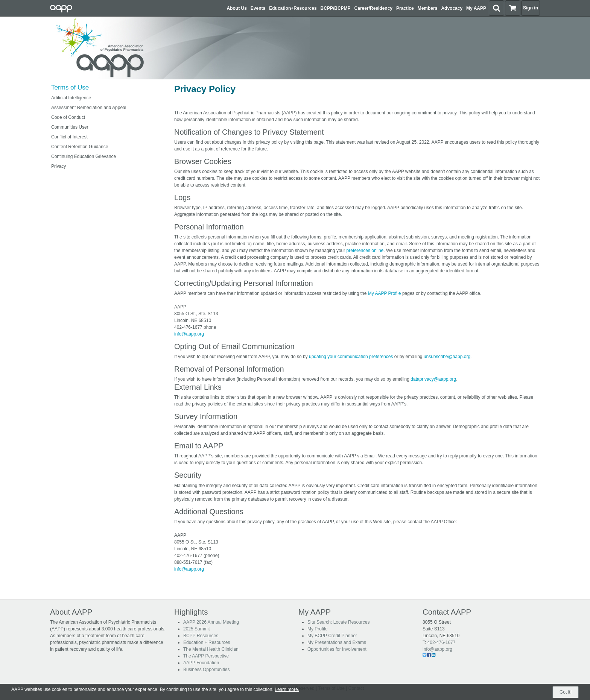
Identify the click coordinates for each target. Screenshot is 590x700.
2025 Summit (197, 629)
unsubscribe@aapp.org (447, 357)
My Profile (317, 629)
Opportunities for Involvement (337, 649)
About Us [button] (237, 8)
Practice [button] (405, 8)
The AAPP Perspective (206, 656)
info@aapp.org (189, 334)
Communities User (70, 127)
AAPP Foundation (201, 663)
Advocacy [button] (452, 8)
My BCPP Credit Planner (332, 636)
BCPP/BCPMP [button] (336, 8)
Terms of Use (70, 87)
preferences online (365, 251)
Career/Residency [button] (373, 8)
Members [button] (428, 8)
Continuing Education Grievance (84, 156)
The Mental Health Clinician (211, 649)
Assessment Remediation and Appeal (89, 108)
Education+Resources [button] (293, 8)
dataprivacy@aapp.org (433, 379)
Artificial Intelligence (71, 98)
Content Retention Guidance (80, 147)
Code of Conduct (68, 117)
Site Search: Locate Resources (338, 622)
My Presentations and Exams (337, 642)
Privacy (59, 166)
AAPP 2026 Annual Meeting (211, 622)
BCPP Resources (201, 636)
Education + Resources (207, 642)
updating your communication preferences (351, 357)
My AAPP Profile (385, 293)
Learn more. (287, 689)
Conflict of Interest (69, 137)
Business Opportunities (206, 670)
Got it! (566, 692)
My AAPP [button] (476, 8)
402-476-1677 (442, 642)
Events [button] (258, 8)
